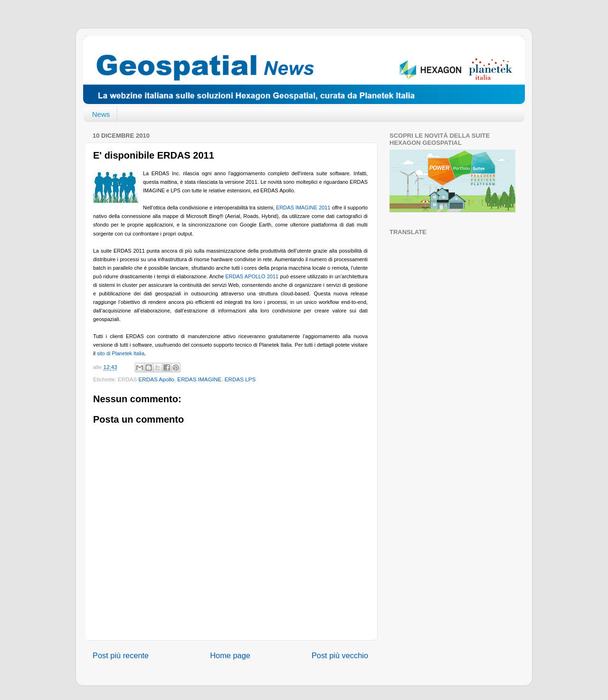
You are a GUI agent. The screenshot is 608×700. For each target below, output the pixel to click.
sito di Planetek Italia (121, 353)
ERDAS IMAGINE (199, 379)
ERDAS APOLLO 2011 (252, 276)
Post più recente (121, 655)
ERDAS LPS (240, 379)
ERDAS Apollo (157, 379)
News (101, 114)
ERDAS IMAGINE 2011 (303, 208)
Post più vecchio (340, 655)
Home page (230, 655)
